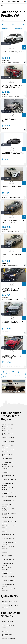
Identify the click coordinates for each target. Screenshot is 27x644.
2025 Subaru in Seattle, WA (8, 476)
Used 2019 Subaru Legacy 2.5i (12, 120)
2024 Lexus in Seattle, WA (8, 518)
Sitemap (14, 643)
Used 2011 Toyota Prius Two (13, 153)
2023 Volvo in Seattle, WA (8, 468)
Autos (2, 5)
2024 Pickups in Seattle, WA (8, 531)
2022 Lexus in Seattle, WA (8, 569)
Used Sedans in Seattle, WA (8, 627)
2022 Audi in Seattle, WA (7, 556)
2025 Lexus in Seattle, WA (8, 505)
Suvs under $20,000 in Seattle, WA (10, 602)
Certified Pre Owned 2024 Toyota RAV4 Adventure (12, 86)
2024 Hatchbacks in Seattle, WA (9, 497)
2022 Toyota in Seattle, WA (8, 510)
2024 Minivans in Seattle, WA (8, 577)
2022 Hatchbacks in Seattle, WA (9, 552)
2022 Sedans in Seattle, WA (8, 548)
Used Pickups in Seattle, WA (8, 635)
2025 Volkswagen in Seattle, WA (9, 514)
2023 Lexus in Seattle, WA (8, 463)
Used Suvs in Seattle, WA (7, 622)
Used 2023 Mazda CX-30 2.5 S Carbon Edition (13, 222)
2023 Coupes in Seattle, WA (8, 573)
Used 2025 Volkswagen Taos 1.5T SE (13, 52)
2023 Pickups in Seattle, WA (8, 539)
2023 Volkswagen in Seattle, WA (9, 480)
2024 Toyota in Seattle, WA (8, 438)
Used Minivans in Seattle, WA (8, 639)
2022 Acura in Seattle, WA (8, 564)
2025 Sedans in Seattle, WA (8, 472)
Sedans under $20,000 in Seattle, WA (10, 607)
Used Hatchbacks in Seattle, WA (9, 631)
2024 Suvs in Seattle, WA (7, 434)
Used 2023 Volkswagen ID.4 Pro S (13, 255)
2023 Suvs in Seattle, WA (7, 425)
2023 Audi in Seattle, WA (7, 489)
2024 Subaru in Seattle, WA (8, 501)
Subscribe (24, 5)
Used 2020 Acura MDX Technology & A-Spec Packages (11, 290)
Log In (20, 5)
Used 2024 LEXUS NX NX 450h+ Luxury (12, 357)
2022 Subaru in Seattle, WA (8, 535)
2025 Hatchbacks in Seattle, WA (9, 543)
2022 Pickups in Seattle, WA (8, 585)
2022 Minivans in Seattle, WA (8, 590)
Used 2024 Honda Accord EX (13, 322)
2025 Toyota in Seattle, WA (8, 442)
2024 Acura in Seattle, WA (8, 493)
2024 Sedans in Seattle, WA (8, 459)
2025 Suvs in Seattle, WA (7, 430)
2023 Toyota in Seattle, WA (8, 455)
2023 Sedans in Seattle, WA (8, 451)
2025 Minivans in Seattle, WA (8, 581)
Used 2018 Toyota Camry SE (13, 187)
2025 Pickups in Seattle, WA (8, 560)
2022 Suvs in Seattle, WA (7, 447)
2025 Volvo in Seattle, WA (8, 484)
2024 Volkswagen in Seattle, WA (9, 522)
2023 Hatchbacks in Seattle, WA (9, 527)
